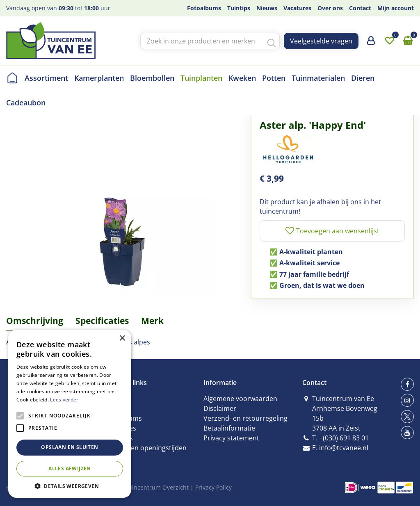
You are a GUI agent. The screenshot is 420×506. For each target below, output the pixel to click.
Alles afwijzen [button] (70, 468)
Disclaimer (220, 408)
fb (407, 384)
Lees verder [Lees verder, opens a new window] (64, 400)
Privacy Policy (213, 487)
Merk (152, 321)
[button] (70, 486)
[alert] (70, 414)
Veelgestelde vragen (321, 41)
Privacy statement (231, 438)
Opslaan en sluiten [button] (70, 447)
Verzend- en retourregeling (245, 418)
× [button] (122, 338)
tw (407, 417)
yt (407, 433)
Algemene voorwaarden (240, 399)
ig (407, 400)
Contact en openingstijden (146, 448)
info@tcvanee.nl (344, 448)
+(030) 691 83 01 (344, 438)
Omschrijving (35, 321)
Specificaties (102, 321)
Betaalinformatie (229, 428)
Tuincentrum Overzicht (157, 487)
